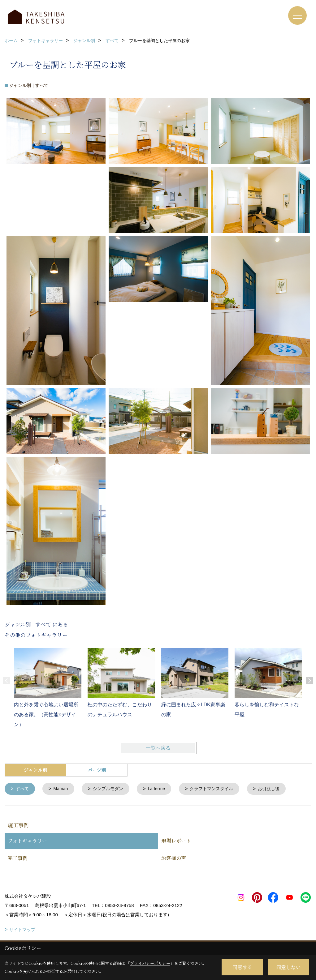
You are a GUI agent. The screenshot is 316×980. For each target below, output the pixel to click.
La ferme (162, 789)
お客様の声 (174, 859)
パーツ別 (97, 770)
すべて (23, 789)
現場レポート (176, 841)
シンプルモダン (112, 789)
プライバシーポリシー (150, 963)
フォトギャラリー (27, 841)
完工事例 (18, 859)
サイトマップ (22, 930)
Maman (63, 789)
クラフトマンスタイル (220, 789)
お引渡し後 (280, 789)
